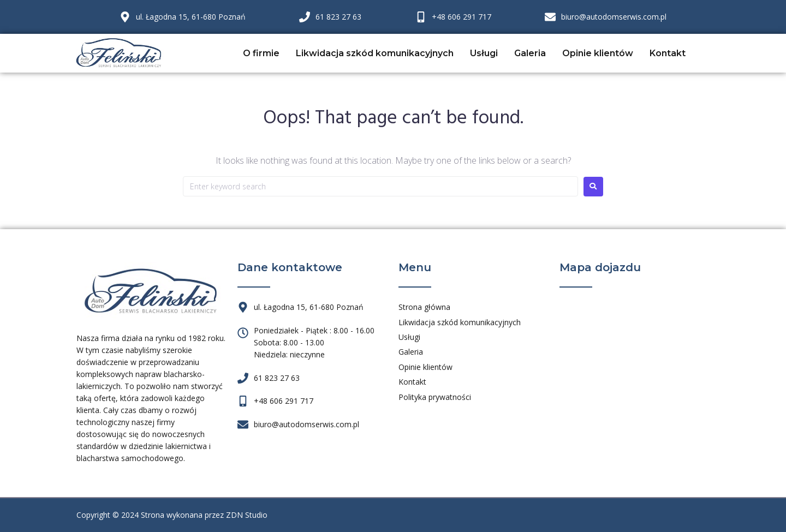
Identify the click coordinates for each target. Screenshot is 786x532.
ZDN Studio (247, 515)
